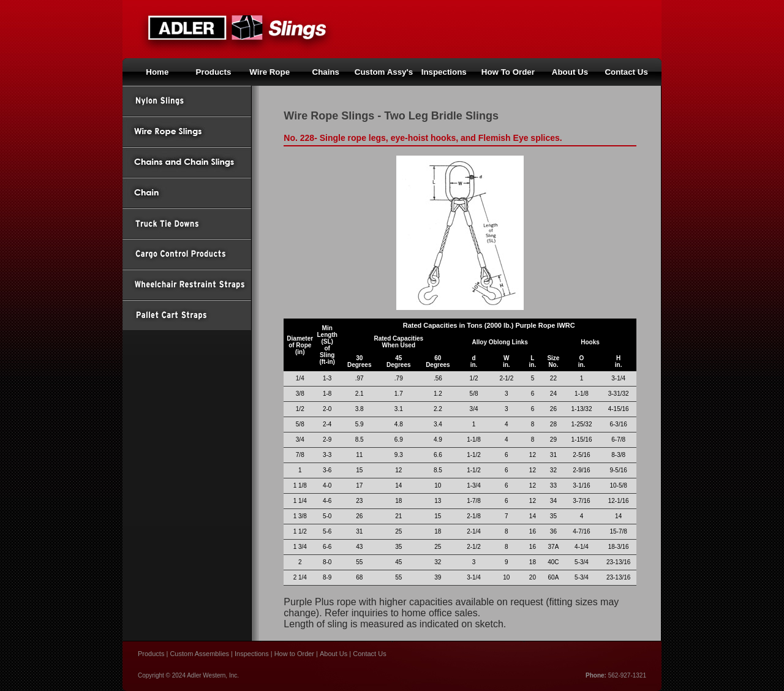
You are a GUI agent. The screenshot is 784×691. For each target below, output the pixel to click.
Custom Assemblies (199, 654)
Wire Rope (269, 72)
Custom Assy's (384, 72)
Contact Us (626, 72)
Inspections (252, 654)
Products (214, 72)
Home (157, 72)
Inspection (442, 72)
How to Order (294, 654)
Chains (326, 72)
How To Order (508, 72)
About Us (570, 72)
